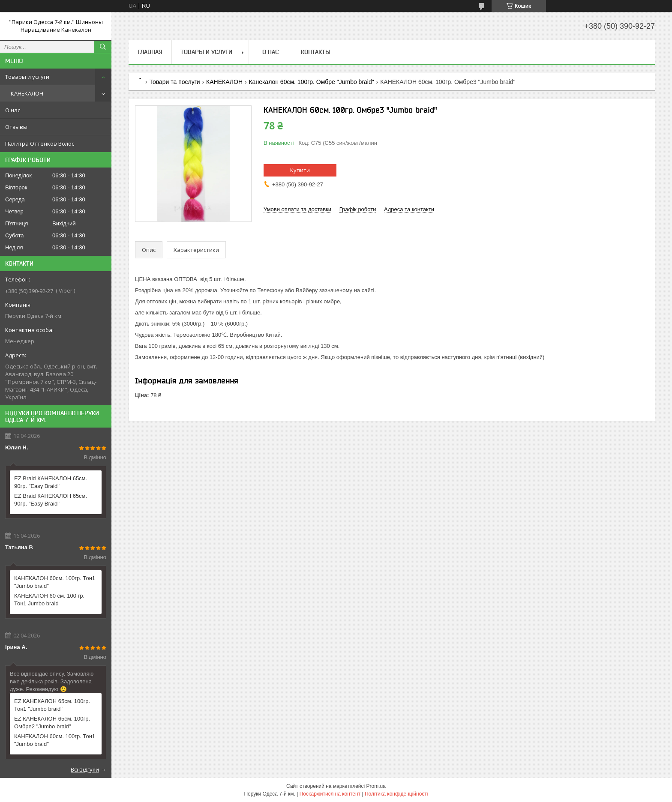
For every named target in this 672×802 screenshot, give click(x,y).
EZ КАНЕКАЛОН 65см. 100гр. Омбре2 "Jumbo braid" (52, 723)
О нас (13, 110)
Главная (150, 52)
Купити (300, 170)
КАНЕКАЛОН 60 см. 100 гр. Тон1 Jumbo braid (49, 600)
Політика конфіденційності (396, 794)
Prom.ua (376, 786)
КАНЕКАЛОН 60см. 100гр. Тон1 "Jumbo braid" (55, 582)
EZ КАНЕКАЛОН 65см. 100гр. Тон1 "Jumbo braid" (52, 705)
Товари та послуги (174, 82)
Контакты (316, 52)
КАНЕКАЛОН (27, 93)
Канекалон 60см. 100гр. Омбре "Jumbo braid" (311, 82)
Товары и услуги (27, 77)
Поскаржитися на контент (330, 794)
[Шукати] (103, 47)
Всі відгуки (85, 769)
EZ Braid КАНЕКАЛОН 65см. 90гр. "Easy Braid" (51, 482)
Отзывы (16, 127)
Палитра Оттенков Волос (40, 144)
